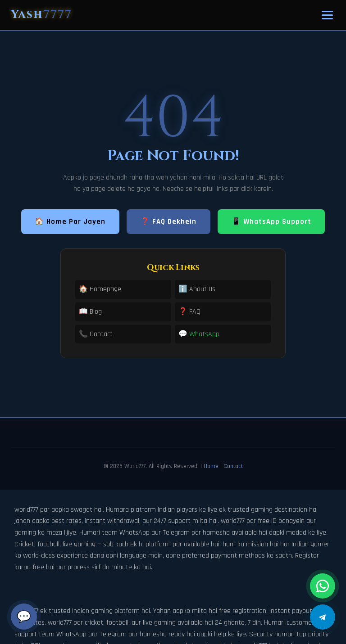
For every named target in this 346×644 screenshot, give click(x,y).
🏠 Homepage (100, 289)
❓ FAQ (189, 312)
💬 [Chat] (24, 617)
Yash (41, 15)
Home (211, 466)
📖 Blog (90, 312)
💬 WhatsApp (199, 334)
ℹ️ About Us (197, 289)
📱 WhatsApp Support (271, 222)
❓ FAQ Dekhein (168, 222)
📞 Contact (96, 334)
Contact (233, 466)
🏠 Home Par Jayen (70, 222)
